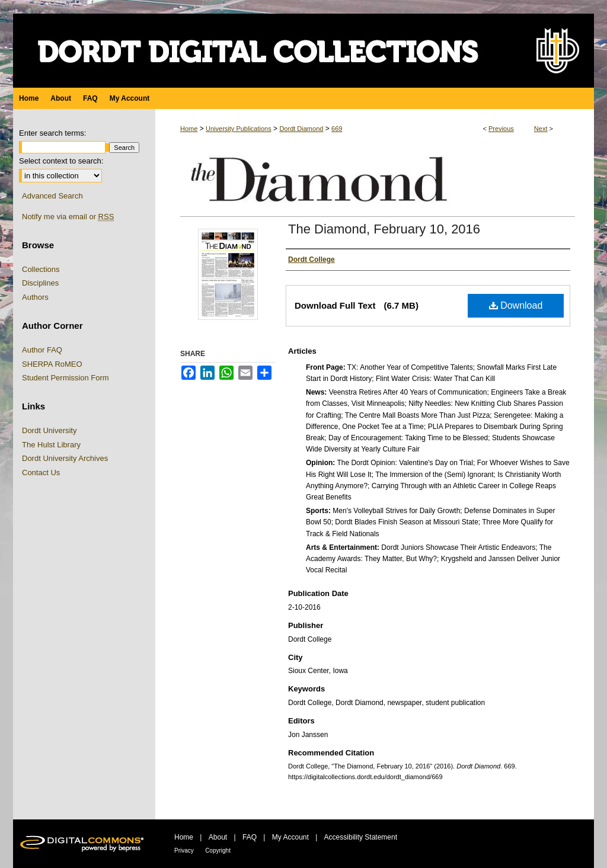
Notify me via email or (68, 217)
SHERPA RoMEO (52, 364)
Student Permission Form (66, 378)
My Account (290, 837)
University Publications (239, 129)
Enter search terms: (52, 133)
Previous (501, 129)
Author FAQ (42, 350)
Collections (41, 269)
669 (337, 129)
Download (516, 305)
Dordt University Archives (65, 458)
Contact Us (41, 473)
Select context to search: (61, 161)
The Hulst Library (51, 445)
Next (541, 129)
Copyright (218, 851)
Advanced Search (52, 196)
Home (189, 129)
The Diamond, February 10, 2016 (384, 229)
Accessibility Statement (361, 837)
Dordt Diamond (301, 129)
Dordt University (49, 430)
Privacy (184, 851)
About (218, 837)
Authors (35, 297)
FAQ (250, 837)
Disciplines (40, 283)
